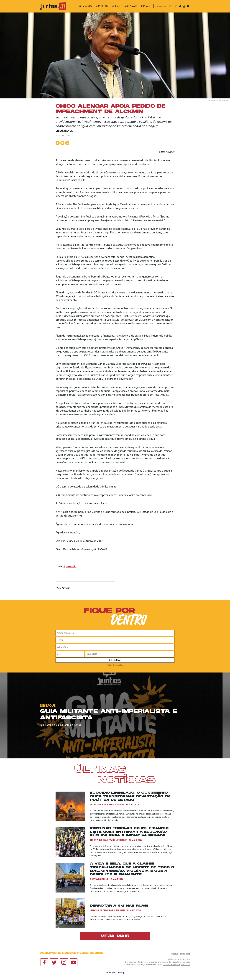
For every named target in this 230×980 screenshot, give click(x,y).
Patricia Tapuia (98, 805)
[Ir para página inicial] (53, 9)
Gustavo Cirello (99, 879)
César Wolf (96, 840)
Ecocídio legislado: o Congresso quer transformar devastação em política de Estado (130, 796)
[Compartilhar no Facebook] (58, 143)
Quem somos (92, 6)
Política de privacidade (115, 665)
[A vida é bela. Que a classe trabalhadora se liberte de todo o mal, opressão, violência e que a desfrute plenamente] (73, 878)
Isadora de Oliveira (101, 911)
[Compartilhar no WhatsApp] (67, 143)
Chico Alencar (65, 131)
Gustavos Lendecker (116, 840)
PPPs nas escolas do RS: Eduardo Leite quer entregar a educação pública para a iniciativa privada (129, 832)
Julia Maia (119, 911)
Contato (146, 6)
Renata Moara (116, 805)
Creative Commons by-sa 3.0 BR (176, 965)
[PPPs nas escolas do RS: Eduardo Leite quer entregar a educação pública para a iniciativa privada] (73, 842)
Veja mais (115, 936)
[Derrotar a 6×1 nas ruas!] (73, 913)
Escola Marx (133, 6)
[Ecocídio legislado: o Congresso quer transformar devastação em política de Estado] (73, 806)
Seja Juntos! (107, 6)
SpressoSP (70, 566)
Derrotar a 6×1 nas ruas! (119, 906)
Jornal (120, 6)
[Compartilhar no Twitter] (62, 143)
